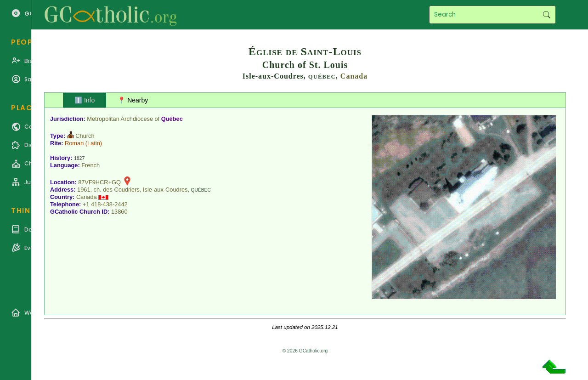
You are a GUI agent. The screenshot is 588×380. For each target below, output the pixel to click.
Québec (172, 119)
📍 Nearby (133, 100)
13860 (119, 212)
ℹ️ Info (85, 100)
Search (546, 15)
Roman (74, 143)
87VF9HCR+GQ (99, 182)
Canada (354, 76)
